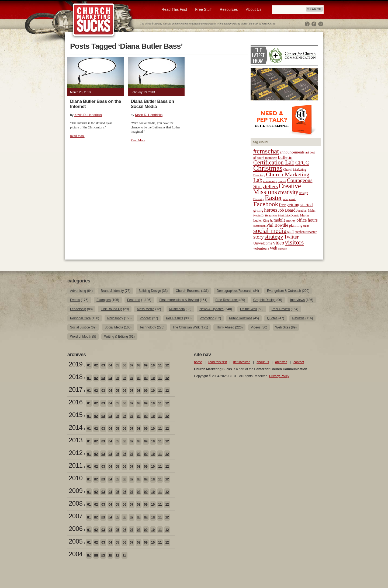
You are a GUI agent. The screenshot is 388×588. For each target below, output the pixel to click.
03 (103, 365)
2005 (76, 541)
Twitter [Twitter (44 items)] (291, 237)
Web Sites (283, 327)
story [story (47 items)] (259, 237)
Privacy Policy (279, 376)
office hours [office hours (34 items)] (307, 220)
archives (281, 362)
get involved (242, 362)
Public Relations (241, 318)
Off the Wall (248, 309)
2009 (76, 491)
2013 (76, 440)
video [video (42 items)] (279, 243)
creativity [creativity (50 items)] (288, 192)
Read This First (174, 9)
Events (75, 300)
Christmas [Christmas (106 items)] (268, 168)
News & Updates (211, 309)
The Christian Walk (186, 327)
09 (146, 365)
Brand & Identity (112, 291)
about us (263, 362)
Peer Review (281, 309)
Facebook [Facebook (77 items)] (266, 204)
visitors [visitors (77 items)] (294, 242)
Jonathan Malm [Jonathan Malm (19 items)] (306, 211)
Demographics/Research (234, 291)
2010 (76, 478)
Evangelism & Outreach (284, 291)
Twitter (307, 24)
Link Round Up (111, 309)
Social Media (114, 327)
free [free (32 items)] (282, 205)
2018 (76, 377)
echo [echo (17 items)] (286, 199)
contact (299, 362)
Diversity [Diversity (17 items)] (259, 199)
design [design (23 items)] (304, 193)
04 (110, 365)
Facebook (314, 24)
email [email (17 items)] (292, 199)
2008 (76, 503)
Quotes (272, 318)
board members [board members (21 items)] (267, 158)
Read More (77, 136)
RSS (321, 24)
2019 (76, 364)
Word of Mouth (81, 337)
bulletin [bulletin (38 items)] (285, 157)
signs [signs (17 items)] (306, 226)
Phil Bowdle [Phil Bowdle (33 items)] (277, 225)
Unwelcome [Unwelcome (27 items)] (263, 243)
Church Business (188, 291)
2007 (76, 516)
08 (139, 365)
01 (89, 365)
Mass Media (146, 309)
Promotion (207, 318)
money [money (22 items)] (291, 220)
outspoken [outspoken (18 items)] (259, 226)
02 (96, 365)
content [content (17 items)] (282, 181)
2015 (76, 415)
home (198, 362)
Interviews (297, 300)
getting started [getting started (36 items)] (299, 205)
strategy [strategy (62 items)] (274, 237)
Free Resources (227, 300)
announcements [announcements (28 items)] (292, 152)
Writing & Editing (116, 337)
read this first (218, 362)
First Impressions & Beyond (179, 300)
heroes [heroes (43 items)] (271, 210)
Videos (256, 327)
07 (132, 365)
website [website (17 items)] (283, 249)
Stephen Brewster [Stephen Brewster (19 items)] (305, 232)
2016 (76, 402)
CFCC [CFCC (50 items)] (302, 163)
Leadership (78, 309)
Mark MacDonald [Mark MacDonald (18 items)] (289, 215)
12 (167, 365)
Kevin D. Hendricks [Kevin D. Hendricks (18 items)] (265, 215)
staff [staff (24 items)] (291, 232)
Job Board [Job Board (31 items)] (287, 210)
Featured (134, 300)
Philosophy (115, 318)
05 (117, 365)
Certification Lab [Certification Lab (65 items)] (274, 162)
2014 (76, 427)
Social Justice (80, 327)
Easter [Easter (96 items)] (274, 198)
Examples (104, 300)
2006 (76, 529)
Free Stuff (203, 9)
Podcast (145, 318)
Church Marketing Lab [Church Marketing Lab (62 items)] (281, 177)
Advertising (78, 291)
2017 (76, 389)
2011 (76, 465)
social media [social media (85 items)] (270, 231)
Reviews (298, 318)
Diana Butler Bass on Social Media (152, 104)
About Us (254, 9)
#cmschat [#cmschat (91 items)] (266, 151)
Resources (229, 9)
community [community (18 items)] (270, 181)
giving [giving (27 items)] (258, 210)
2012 (76, 453)
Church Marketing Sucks (94, 20)
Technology (148, 327)
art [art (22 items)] (307, 152)
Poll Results (174, 318)
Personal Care (80, 318)
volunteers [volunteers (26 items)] (261, 248)
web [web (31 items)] (273, 248)
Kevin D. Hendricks (88, 115)
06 (124, 365)
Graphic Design (264, 300)
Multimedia (177, 309)
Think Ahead (225, 327)
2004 (76, 554)
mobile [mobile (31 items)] (279, 220)
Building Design (150, 291)
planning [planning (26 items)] (296, 225)
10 (153, 365)
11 (160, 365)
